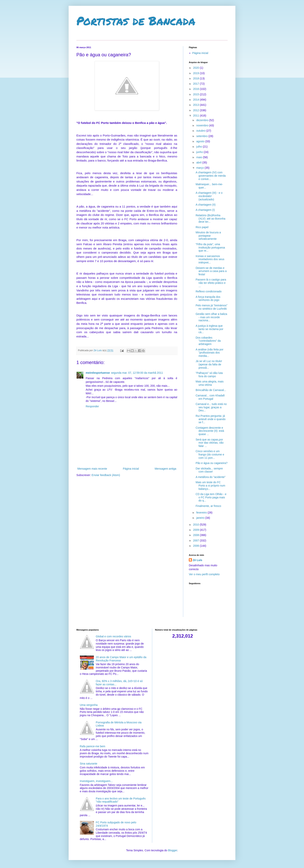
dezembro (203, 120)
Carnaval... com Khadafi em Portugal (210, 397)
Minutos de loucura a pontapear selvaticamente (208, 236)
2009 (196, 530)
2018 (196, 78)
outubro (201, 131)
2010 (196, 525)
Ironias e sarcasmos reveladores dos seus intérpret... (210, 259)
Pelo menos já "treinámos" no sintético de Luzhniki (212, 307)
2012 (196, 110)
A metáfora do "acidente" (211, 477)
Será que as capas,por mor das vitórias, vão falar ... (210, 443)
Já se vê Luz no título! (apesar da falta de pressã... (209, 364)
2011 (196, 116)
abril (199, 162)
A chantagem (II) (206, 205)
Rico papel (202, 227)
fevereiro (202, 513)
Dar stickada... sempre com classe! (209, 470)
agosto (201, 141)
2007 (196, 540)
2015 (196, 94)
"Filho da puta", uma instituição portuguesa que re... (210, 248)
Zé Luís (197, 560)
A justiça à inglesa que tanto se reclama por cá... (209, 329)
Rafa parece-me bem (93, 746)
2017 (196, 84)
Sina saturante (89, 764)
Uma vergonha (89, 705)
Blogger (172, 850)
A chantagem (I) (205, 210)
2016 (196, 89)
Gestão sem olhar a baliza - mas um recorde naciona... (211, 317)
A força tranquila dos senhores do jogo (208, 298)
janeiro (201, 518)
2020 (196, 68)
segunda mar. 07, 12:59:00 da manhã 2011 (137, 373)
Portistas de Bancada (136, 21)
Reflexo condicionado (209, 291)
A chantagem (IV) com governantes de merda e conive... (211, 176)
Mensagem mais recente (92, 469)
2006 (196, 546)
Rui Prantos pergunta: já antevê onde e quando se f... (211, 419)
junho (200, 152)
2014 (196, 100)
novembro (203, 125)
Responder (92, 406)
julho (199, 147)
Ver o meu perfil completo (204, 574)
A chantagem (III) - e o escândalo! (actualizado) (209, 196)
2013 (196, 105)
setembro (202, 136)
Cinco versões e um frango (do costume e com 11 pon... (210, 454)
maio (199, 157)
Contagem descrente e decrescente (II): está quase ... (210, 431)
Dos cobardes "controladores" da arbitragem (208, 341)
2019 (196, 73)
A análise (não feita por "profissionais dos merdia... (209, 353)
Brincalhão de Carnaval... (211, 390)
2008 (196, 535)
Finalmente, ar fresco (208, 506)
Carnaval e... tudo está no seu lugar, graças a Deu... (211, 407)
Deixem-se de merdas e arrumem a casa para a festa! (211, 271)
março (200, 168)
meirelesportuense (98, 373)
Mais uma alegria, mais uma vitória (210, 383)
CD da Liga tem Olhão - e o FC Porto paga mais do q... (211, 497)
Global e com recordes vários (113, 636)
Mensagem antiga (165, 469)
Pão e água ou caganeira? (212, 463)
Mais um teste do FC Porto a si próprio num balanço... (210, 486)
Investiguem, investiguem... (96, 781)
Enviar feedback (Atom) (106, 475)
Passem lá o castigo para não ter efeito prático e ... (211, 283)
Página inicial (131, 469)
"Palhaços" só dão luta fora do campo (209, 375)
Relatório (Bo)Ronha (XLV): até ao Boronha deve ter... (210, 219)
